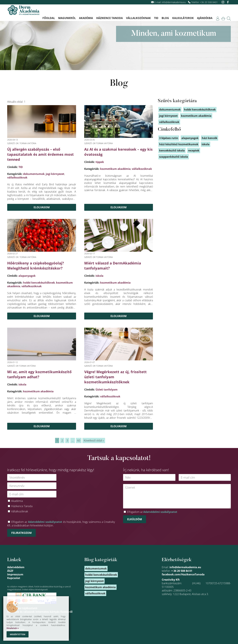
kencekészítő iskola (172, 150)
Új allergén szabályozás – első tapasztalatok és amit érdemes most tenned (40, 154)
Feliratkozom (21, 533)
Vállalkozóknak (138, 18)
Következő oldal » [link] (94, 440)
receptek (194, 150)
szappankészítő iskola (174, 157)
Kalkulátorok (183, 18)
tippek (100, 162)
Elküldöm (135, 519)
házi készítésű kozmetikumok (179, 144)
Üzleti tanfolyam (107, 390)
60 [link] (79, 440)
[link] (218, 19)
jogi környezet (55, 174)
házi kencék (210, 138)
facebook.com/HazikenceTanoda (183, 574)
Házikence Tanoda (109, 18)
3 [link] (67, 440)
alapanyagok (27, 276)
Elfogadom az (152, 512)
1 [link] (57, 440)
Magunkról (67, 18)
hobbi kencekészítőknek (39, 283)
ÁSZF (10, 571)
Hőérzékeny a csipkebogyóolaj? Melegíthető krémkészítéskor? (36, 266)
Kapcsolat (14, 578)
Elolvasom (42, 207)
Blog (165, 18)
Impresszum (15, 574)
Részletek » (13, 628)
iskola (99, 276)
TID (156, 18)
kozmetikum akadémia (115, 169)
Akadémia (86, 18)
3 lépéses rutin (169, 138)
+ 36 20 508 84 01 (182, 571)
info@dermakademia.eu (174, 2)
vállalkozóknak (17, 177)
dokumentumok (34, 174)
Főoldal (49, 18)
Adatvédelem (16, 567)
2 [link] (62, 440)
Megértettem (18, 634)
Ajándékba (205, 18)
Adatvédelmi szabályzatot (45, 522)
